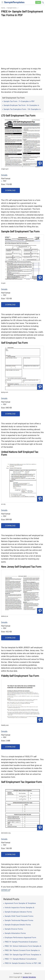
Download (10, 190)
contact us (6, 890)
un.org (3, 504)
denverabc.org (6, 833)
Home (3, 8)
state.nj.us (5, 616)
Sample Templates (29, 977)
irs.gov (3, 283)
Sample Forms (12, 8)
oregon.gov (5, 169)
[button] (43, 2)
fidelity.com (5, 725)
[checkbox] (2, 2)
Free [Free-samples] (38, 2)
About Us (28, 973)
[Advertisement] (22, 40)
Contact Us (18, 973)
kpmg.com (5, 392)
